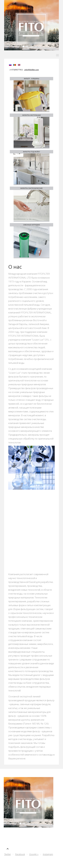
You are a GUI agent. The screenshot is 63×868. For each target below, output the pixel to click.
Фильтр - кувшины (32, 79)
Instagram (48, 854)
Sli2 (36, 47)
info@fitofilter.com (31, 70)
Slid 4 (28, 47)
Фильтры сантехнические (31, 188)
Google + (34, 854)
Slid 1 (40, 47)
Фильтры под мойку (31, 152)
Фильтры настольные (31, 115)
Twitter (7, 854)
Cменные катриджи (31, 225)
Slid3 (32, 47)
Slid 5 (24, 47)
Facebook (20, 854)
